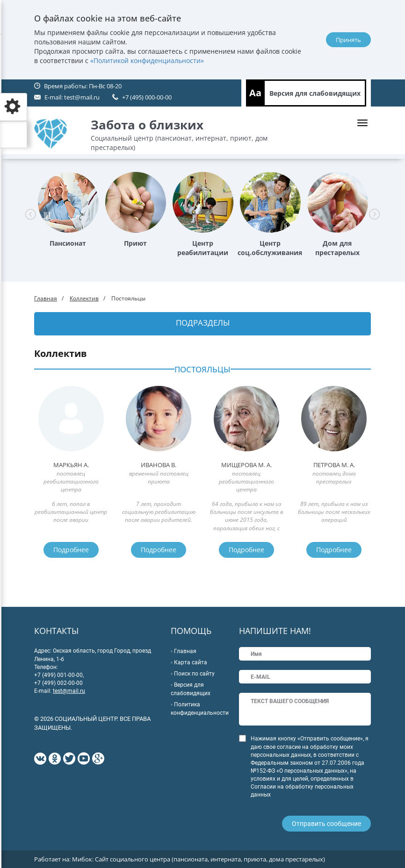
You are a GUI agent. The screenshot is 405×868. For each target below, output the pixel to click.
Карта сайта (191, 662)
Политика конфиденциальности (200, 709)
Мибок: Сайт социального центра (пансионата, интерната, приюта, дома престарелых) (199, 859)
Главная (46, 298)
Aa (255, 93)
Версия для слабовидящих (315, 93)
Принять (348, 40)
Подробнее (71, 550)
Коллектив (84, 298)
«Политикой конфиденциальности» (147, 60)
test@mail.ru (82, 97)
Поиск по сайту (194, 674)
